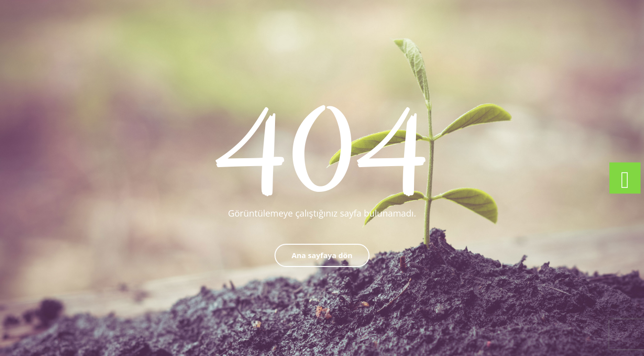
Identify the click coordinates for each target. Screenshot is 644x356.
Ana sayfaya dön (322, 255)
